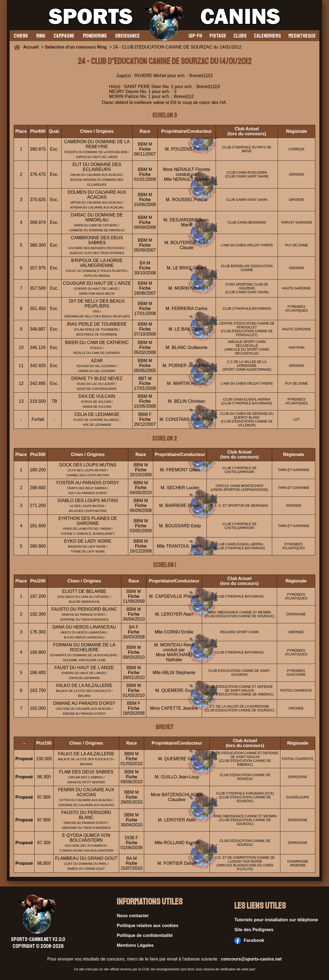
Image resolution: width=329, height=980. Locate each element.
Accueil (32, 47)
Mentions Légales (135, 945)
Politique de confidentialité (145, 935)
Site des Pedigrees (254, 930)
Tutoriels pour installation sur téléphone (276, 920)
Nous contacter (133, 916)
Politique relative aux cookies (147, 926)
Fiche (145, 149)
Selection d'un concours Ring (76, 47)
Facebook (249, 940)
